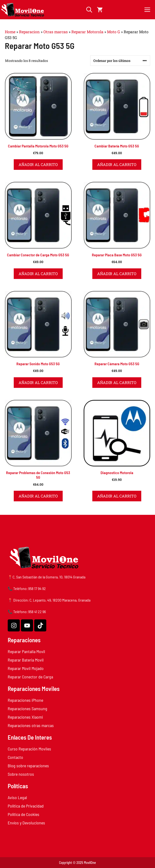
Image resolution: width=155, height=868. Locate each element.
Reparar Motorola (87, 32)
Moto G (114, 32)
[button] (89, 10)
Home (10, 32)
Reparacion (29, 32)
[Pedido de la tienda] (120, 61)
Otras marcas (56, 32)
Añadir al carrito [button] (38, 164)
